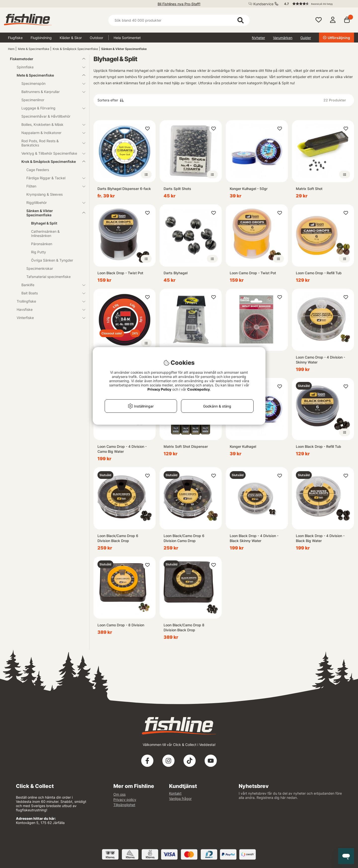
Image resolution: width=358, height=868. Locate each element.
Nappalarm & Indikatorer (50, 133)
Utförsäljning (336, 38)
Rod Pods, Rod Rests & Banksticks (50, 143)
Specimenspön (50, 83)
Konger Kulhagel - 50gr (249, 189)
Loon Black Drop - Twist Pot (120, 273)
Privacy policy (125, 799)
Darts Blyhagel (176, 273)
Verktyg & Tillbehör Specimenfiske (50, 153)
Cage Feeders (38, 170)
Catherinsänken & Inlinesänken (45, 233)
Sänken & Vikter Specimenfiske (124, 49)
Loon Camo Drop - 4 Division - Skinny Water (320, 360)
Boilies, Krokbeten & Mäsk (50, 124)
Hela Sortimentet (127, 38)
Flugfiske (15, 38)
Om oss (119, 794)
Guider (306, 38)
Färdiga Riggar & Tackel (53, 178)
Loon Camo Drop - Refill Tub (319, 273)
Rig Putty (39, 252)
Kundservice (263, 4)
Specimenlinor (33, 100)
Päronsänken (42, 244)
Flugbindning (41, 38)
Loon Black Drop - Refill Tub (318, 446)
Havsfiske (48, 309)
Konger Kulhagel (243, 446)
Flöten (53, 186)
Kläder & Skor (71, 38)
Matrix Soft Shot (309, 189)
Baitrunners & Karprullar (50, 92)
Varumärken (283, 38)
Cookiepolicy (199, 389)
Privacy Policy (159, 389)
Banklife (50, 285)
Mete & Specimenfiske (34, 49)
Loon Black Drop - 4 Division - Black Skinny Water (254, 538)
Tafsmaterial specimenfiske (48, 277)
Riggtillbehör (53, 203)
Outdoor (96, 38)
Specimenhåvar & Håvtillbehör (46, 116)
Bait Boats (50, 293)
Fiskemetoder (45, 59)
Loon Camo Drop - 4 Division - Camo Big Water (122, 449)
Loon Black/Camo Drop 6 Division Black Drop (118, 538)
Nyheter (258, 38)
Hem (11, 49)
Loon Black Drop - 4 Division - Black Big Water (320, 538)
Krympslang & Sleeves (45, 194)
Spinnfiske (48, 67)
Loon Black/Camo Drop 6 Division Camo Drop (184, 538)
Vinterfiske (48, 318)
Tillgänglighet (124, 805)
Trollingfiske (48, 301)
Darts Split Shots (177, 189)
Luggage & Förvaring (50, 108)
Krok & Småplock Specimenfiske (75, 49)
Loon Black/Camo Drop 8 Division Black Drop (184, 627)
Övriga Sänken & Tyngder (52, 260)
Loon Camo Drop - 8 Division (121, 625)
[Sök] (179, 20)
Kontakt (175, 793)
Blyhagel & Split (44, 223)
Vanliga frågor (180, 799)
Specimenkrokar (40, 268)
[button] (317, 4)
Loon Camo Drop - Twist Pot (253, 273)
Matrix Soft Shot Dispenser (186, 446)
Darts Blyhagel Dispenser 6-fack (124, 189)
